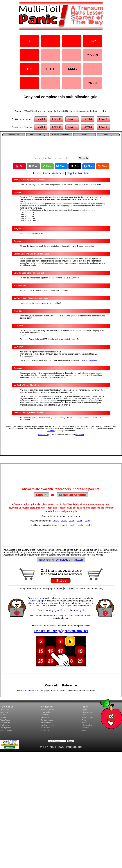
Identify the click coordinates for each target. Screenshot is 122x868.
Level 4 (88, 119)
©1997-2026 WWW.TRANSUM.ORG (61, 747)
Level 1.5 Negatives (89, 360)
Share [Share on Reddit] (103, 166)
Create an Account (72, 495)
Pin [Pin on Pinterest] (19, 166)
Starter (46, 173)
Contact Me (86, 728)
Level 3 (72, 119)
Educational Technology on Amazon (61, 560)
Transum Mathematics (61, 135)
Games (3, 715)
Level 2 (56, 119)
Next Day (80, 435)
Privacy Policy (87, 725)
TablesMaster (5, 723)
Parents (85, 723)
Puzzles (3, 717)
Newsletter (45, 717)
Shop (84, 730)
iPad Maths (5, 725)
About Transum (87, 717)
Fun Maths (45, 715)
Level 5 (103, 119)
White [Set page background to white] (71, 589)
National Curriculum (34, 691)
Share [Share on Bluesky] (61, 166)
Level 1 (41, 119)
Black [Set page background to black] (60, 589)
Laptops (41, 601)
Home (84, 715)
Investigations (6, 728)
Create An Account (89, 712)
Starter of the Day (48, 710)
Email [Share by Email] (33, 166)
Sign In (41, 495)
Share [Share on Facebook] (89, 166)
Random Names (47, 720)
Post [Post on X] (75, 166)
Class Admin (46, 728)
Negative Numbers (78, 173)
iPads (31, 601)
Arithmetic (58, 173)
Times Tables (5, 720)
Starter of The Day (38, 135)
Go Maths (4, 712)
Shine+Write (46, 712)
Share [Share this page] (47, 166)
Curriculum (45, 730)
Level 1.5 (74, 339)
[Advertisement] (61, 145)
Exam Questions (6, 730)
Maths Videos (46, 723)
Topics (84, 135)
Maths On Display (48, 725)
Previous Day (44, 435)
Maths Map (5, 710)
